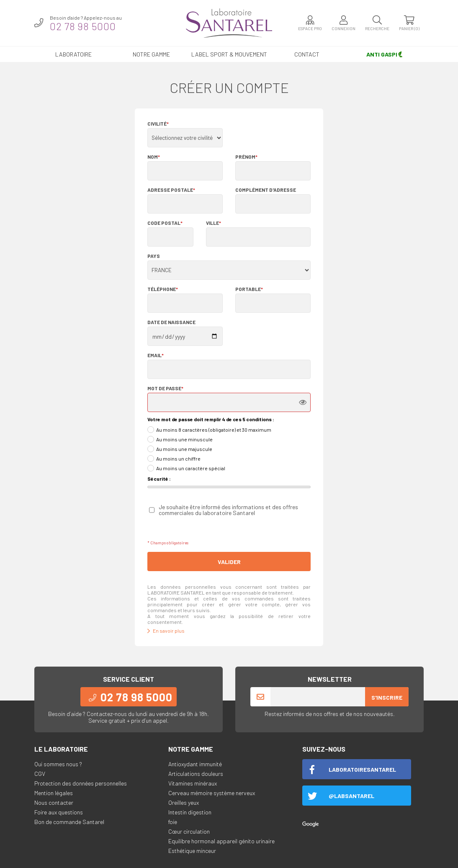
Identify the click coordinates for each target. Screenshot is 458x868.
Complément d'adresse (266, 190)
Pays (154, 256)
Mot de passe (165, 388)
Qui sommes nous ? (58, 764)
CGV (40, 774)
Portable (249, 289)
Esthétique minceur (192, 851)
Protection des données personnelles (81, 783)
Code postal (165, 223)
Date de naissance (171, 322)
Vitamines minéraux (193, 783)
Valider (229, 562)
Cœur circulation (189, 831)
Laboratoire (73, 54)
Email (156, 355)
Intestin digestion (190, 812)
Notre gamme (151, 54)
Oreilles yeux (184, 802)
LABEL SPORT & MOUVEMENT (229, 54)
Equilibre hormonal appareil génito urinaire (221, 841)
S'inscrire (387, 697)
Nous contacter (54, 802)
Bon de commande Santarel (69, 822)
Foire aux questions (59, 812)
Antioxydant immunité (195, 764)
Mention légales (54, 793)
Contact (307, 54)
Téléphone (163, 289)
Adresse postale (171, 190)
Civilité (158, 124)
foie (173, 822)
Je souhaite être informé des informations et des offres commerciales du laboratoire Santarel (228, 510)
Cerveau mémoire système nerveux (212, 793)
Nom (154, 157)
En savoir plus (166, 631)
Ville (214, 223)
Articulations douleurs (196, 774)
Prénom (246, 157)
